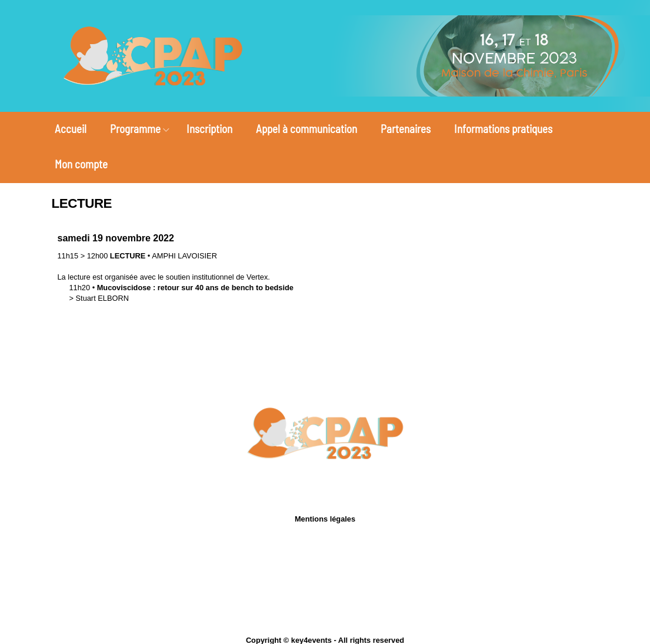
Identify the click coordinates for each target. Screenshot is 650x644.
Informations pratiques (503, 129)
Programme (135, 129)
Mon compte (81, 164)
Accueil (71, 129)
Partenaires (406, 129)
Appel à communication (306, 129)
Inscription (209, 129)
